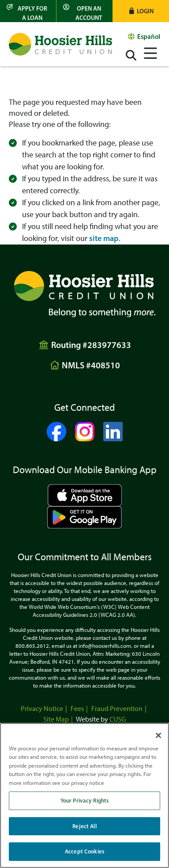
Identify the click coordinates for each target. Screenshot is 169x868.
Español (149, 36)
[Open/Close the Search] (131, 55)
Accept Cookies (84, 851)
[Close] (158, 735)
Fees (77, 709)
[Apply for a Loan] (28, 11)
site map (104, 238)
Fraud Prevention (117, 709)
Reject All (84, 826)
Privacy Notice (42, 709)
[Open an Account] (84, 11)
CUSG (118, 719)
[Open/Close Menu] (150, 52)
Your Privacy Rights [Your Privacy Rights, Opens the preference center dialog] (84, 800)
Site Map (56, 719)
